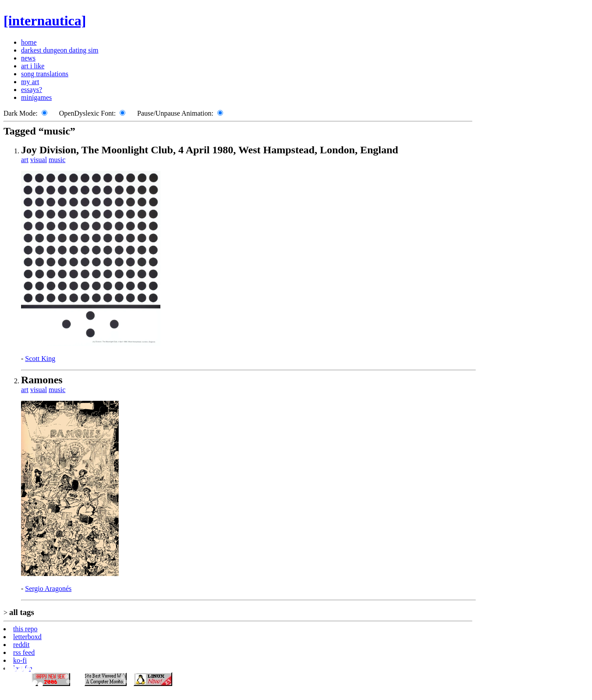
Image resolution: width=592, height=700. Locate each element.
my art (30, 82)
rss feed (24, 652)
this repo (25, 629)
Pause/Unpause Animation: (175, 113)
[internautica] (45, 21)
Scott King (40, 359)
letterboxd (27, 637)
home (29, 42)
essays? (32, 90)
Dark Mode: (21, 113)
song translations (45, 74)
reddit (21, 645)
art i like (33, 66)
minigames (36, 97)
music (57, 160)
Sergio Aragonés (48, 589)
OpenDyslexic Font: (87, 113)
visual (39, 160)
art (25, 160)
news (28, 58)
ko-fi (20, 660)
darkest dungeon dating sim (60, 50)
